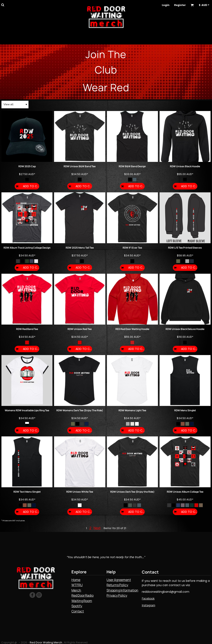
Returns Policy (117, 585)
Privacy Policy (117, 595)
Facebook (148, 598)
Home (76, 580)
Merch (76, 590)
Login (166, 5)
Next (97, 528)
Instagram (149, 605)
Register (180, 5)
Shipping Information (122, 590)
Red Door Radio (82, 595)
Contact (78, 611)
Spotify (77, 606)
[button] (3, 5)
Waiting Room (82, 601)
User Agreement (119, 580)
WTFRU (77, 585)
